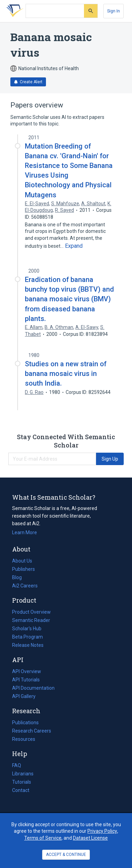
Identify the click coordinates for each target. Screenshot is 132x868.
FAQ (17, 765)
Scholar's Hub (27, 629)
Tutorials (22, 782)
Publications (25, 723)
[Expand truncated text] (74, 246)
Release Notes (28, 645)
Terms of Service (43, 838)
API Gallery (24, 696)
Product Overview (31, 612)
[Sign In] (114, 11)
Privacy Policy (102, 831)
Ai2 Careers (25, 586)
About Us (22, 561)
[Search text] (55, 11)
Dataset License (90, 838)
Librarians (23, 774)
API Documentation (33, 688)
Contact (21, 790)
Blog (20, 577)
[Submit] (91, 11)
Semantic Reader (31, 620)
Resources (24, 739)
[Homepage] (13, 11)
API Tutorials (26, 680)
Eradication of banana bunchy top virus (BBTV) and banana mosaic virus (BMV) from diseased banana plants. (69, 299)
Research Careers (32, 731)
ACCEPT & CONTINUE (66, 855)
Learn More (25, 532)
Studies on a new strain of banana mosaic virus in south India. (66, 374)
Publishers (23, 569)
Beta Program (27, 637)
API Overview (27, 671)
